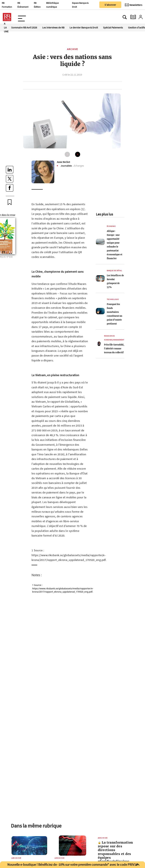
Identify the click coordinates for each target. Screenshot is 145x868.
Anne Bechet (63, 162)
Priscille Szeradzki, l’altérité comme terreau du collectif (114, 349)
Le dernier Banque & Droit (84, 27)
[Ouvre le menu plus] (22, 17)
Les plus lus (104, 214)
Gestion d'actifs (137, 27)
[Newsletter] (134, 5)
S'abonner (110, 5)
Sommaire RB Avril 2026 (24, 27)
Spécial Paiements (113, 27)
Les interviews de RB (53, 27)
